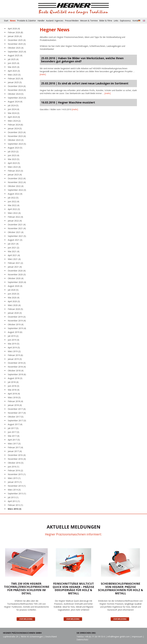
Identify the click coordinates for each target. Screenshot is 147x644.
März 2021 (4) (14, 259)
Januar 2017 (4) (15, 451)
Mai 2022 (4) (14, 205)
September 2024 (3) (17, 98)
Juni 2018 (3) (13, 386)
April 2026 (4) (14, 29)
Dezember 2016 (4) (17, 455)
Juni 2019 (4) (13, 340)
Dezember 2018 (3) (17, 363)
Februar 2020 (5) (15, 309)
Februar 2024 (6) (15, 125)
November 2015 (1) (17, 474)
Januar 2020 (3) (15, 313)
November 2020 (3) (17, 274)
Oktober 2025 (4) (16, 48)
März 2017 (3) (14, 444)
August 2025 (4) (15, 55)
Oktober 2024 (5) (16, 94)
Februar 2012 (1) (15, 505)
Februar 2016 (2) (15, 470)
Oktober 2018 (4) (16, 371)
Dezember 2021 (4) (17, 225)
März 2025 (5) (14, 75)
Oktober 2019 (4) (16, 324)
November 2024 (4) (17, 90)
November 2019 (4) (17, 321)
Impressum (137, 637)
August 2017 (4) (15, 424)
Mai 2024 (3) (14, 113)
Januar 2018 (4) (15, 405)
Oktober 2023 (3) (16, 140)
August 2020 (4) (15, 286)
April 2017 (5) (14, 440)
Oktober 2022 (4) (16, 186)
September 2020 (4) (17, 282)
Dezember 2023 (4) (17, 132)
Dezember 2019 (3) (17, 317)
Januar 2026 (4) (15, 36)
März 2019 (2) (14, 351)
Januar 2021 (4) (15, 267)
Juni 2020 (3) (13, 294)
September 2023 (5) (17, 144)
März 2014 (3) (14, 490)
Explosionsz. (125, 21)
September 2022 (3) (17, 190)
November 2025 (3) (17, 44)
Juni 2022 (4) (13, 201)
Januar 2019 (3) (15, 359)
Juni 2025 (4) (13, 63)
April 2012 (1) (14, 501)
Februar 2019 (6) (15, 355)
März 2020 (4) (14, 305)
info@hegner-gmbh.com (119, 637)
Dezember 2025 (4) (17, 40)
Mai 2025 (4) (14, 67)
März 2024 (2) (14, 121)
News (13, 21)
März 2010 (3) (15, 509)
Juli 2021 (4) (13, 244)
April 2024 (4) (14, 117)
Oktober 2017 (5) (16, 417)
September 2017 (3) (17, 420)
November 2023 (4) (17, 136)
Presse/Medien (72, 21)
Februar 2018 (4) (15, 401)
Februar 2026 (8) (15, 32)
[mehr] (43, 74)
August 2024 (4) (15, 102)
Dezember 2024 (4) (17, 86)
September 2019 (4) (17, 328)
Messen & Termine (89, 21)
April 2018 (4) (14, 394)
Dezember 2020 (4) (17, 271)
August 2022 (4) (15, 194)
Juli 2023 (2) (13, 152)
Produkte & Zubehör (26, 21)
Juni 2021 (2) (13, 248)
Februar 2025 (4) (15, 78)
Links (116, 21)
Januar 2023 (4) (15, 175)
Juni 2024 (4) (13, 109)
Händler (41, 21)
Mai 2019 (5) (14, 344)
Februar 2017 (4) (15, 447)
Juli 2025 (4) (13, 59)
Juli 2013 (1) (13, 497)
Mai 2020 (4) (14, 298)
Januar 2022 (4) (15, 221)
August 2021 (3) (15, 240)
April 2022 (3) (14, 209)
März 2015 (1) (14, 478)
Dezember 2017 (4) (17, 409)
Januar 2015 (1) (15, 482)
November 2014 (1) (17, 486)
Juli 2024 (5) (13, 105)
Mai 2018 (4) (14, 390)
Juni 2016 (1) (13, 467)
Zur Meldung (26, 619)
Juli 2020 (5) (13, 290)
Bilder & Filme (106, 21)
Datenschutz (82, 640)
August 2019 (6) (15, 332)
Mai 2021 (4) (14, 251)
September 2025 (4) (17, 52)
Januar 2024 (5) (15, 128)
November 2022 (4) (17, 182)
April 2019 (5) (14, 347)
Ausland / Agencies (55, 21)
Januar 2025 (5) (15, 82)
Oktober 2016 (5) (16, 463)
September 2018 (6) (17, 374)
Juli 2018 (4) (13, 382)
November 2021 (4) (17, 228)
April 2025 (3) (14, 71)
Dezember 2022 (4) (17, 178)
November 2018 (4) (17, 367)
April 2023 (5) (14, 163)
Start (6, 21)
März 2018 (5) (14, 397)
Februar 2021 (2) (15, 263)
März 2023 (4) (14, 167)
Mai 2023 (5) (14, 159)
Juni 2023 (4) (13, 155)
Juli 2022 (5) (13, 198)
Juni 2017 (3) (13, 432)
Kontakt (136, 21)
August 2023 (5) (15, 148)
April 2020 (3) (14, 301)
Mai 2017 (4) (14, 436)
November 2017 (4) (17, 413)
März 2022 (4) (14, 213)
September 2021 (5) (17, 236)
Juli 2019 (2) (13, 336)
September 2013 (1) (17, 493)
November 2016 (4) (17, 459)
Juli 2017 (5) (13, 428)
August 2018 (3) (15, 378)
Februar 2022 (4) (15, 217)
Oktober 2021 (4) (16, 232)
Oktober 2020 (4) (16, 278)
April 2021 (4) (14, 255)
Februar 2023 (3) (15, 171)
